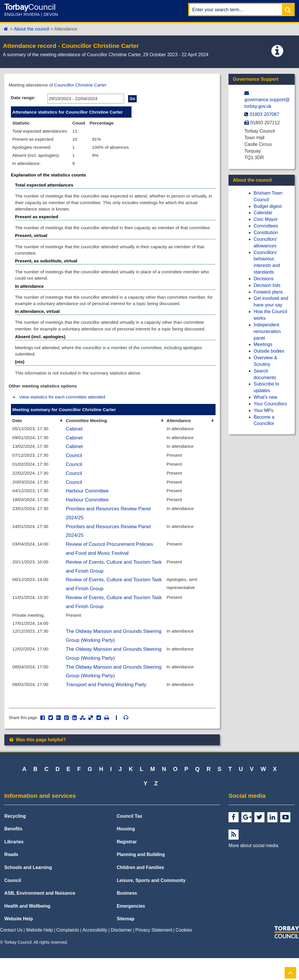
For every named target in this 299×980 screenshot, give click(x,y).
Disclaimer (121, 952)
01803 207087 (264, 114)
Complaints (68, 952)
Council (74, 471)
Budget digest (268, 206)
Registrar (127, 864)
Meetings (263, 344)
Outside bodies (269, 351)
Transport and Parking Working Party (107, 706)
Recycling (15, 838)
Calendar (263, 213)
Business (127, 915)
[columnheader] (38, 435)
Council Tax (130, 838)
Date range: (24, 98)
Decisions (263, 279)
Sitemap (126, 941)
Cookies (184, 952)
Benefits (13, 851)
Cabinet (75, 443)
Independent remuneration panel (267, 331)
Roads (11, 877)
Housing (126, 851)
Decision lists (267, 285)
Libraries (14, 864)
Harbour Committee (88, 507)
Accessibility (95, 952)
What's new (265, 397)
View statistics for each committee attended (64, 410)
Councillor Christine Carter (83, 85)
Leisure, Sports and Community (151, 902)
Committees (266, 226)
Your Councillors (270, 404)
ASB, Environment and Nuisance (40, 915)
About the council (32, 29)
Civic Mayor (266, 219)
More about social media (253, 867)
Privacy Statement (154, 952)
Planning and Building (141, 877)
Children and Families (140, 889)
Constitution (266, 233)
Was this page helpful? (37, 762)
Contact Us (11, 952)
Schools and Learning (28, 889)
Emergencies (131, 928)
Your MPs (263, 410)
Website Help (19, 941)
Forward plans (268, 292)
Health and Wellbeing (27, 928)
